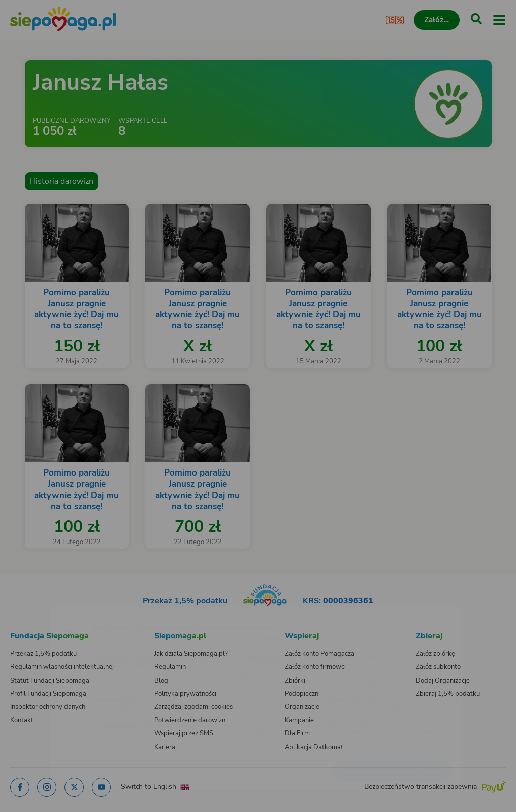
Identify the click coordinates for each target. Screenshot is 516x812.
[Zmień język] (28, 613)
